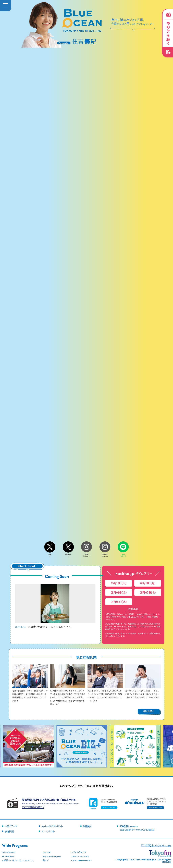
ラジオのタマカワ (79, 852)
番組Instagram (86, 554)
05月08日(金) (119, 592)
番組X (50, 555)
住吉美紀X (68, 555)
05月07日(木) (148, 592)
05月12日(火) (119, 583)
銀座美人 (87, 826)
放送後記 (9, 831)
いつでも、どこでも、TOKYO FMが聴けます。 (86, 786)
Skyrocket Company (52, 856)
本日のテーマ (11, 826)
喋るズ (46, 860)
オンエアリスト (48, 831)
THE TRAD (47, 852)
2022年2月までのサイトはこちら (156, 845)
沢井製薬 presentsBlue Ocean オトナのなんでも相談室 (137, 828)
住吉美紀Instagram (105, 554)
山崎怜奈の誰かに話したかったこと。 (18, 860)
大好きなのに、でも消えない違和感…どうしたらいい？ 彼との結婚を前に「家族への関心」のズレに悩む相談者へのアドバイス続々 (105, 694)
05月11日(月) (148, 583)
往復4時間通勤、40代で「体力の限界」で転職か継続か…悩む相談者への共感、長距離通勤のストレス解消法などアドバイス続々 (30, 694)
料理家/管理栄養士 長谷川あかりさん (55, 606)
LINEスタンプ (123, 554)
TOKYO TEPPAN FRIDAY (81, 860)
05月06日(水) (119, 602)
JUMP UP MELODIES (80, 856)
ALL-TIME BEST (8, 856)
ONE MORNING (9, 852)
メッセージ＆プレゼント (52, 826)
